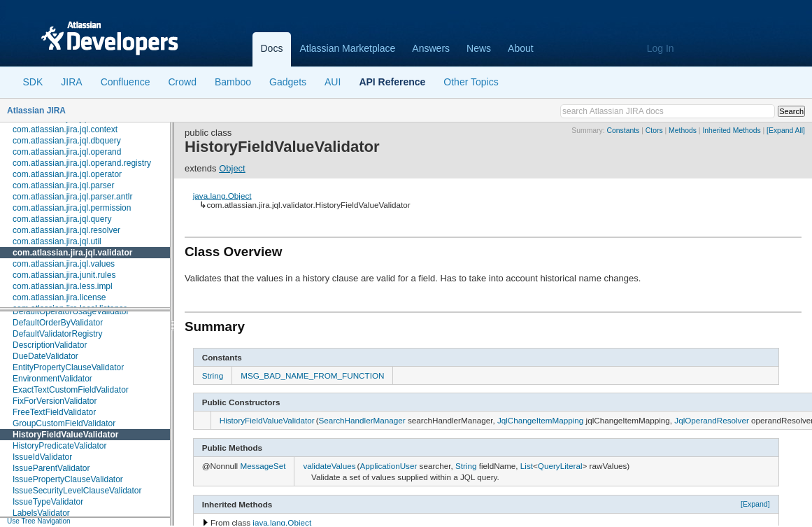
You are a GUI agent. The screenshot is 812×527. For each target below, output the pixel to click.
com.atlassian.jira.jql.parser (63, 185)
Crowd (182, 82)
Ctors (654, 131)
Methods (683, 131)
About (521, 48)
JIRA (71, 82)
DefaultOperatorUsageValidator (71, 311)
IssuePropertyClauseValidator (68, 479)
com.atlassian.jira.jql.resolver (66, 230)
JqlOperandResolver (712, 420)
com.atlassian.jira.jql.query (62, 219)
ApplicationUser (388, 466)
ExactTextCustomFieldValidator (71, 390)
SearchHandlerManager (362, 420)
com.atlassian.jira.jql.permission (72, 208)
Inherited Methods (731, 131)
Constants (624, 131)
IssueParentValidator (51, 468)
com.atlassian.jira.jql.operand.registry (82, 163)
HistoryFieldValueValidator (65, 435)
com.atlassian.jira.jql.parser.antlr (72, 197)
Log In (661, 48)
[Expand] (755, 504)
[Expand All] (786, 131)
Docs (272, 48)
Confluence (126, 82)
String (213, 375)
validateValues (329, 466)
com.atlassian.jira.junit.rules (64, 275)
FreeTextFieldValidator (54, 412)
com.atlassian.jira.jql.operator (67, 174)
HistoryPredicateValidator (60, 446)
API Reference (392, 82)
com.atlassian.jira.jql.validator (72, 253)
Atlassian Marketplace (347, 48)
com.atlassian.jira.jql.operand (67, 152)
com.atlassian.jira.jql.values (64, 264)
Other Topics (471, 82)
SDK (33, 82)
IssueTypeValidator (48, 502)
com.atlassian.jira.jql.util (57, 241)
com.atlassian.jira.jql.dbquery (67, 141)
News (479, 48)
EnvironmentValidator (52, 379)
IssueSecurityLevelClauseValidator (77, 491)
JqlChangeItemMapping (540, 420)
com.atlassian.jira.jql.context (65, 129)
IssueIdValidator (42, 457)
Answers (431, 48)
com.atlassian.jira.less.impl (63, 286)
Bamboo (233, 82)
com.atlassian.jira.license (59, 297)
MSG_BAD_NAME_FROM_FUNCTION (312, 375)
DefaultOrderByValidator (58, 323)
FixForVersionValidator (55, 401)
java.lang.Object (222, 196)
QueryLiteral (560, 466)
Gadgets (288, 82)
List (527, 466)
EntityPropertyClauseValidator (68, 367)
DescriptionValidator (50, 345)
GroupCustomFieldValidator (64, 423)
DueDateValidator (45, 356)
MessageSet (263, 466)
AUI (333, 82)
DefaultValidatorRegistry (58, 334)
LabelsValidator (41, 513)
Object (232, 168)
